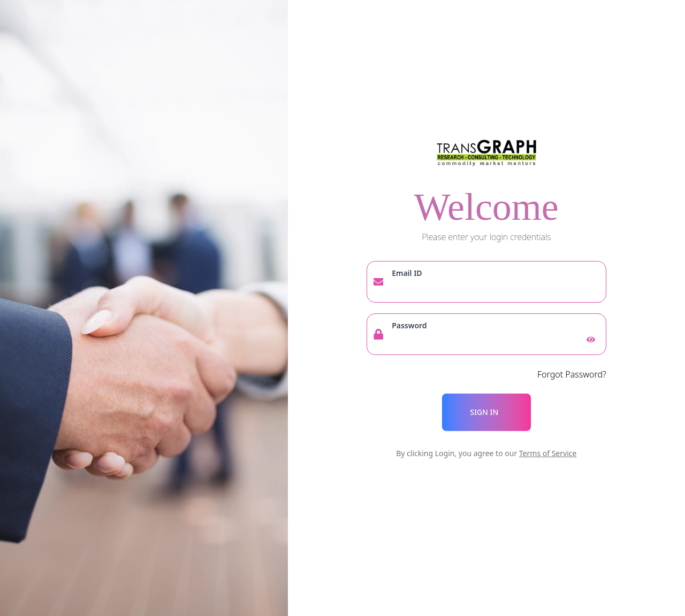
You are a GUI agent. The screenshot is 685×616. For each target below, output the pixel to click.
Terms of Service (548, 453)
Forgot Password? (572, 374)
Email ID (407, 273)
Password (409, 325)
